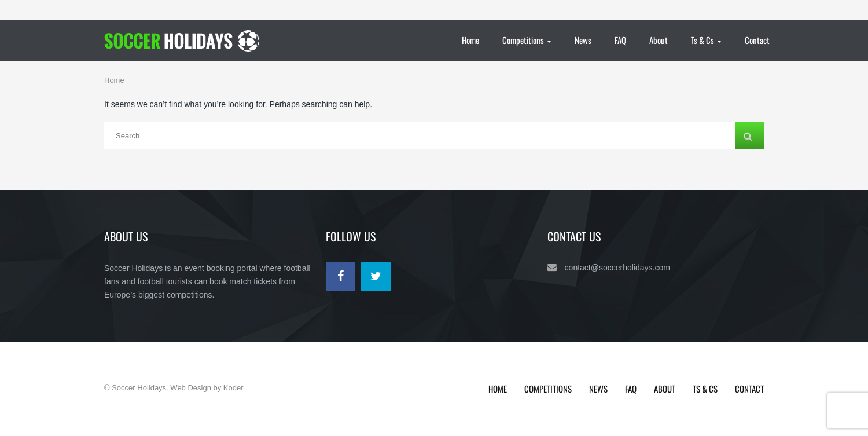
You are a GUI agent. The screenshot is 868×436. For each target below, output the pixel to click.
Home (470, 40)
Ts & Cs (706, 40)
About (659, 40)
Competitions (527, 40)
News (583, 40)
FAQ (620, 40)
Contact (757, 40)
